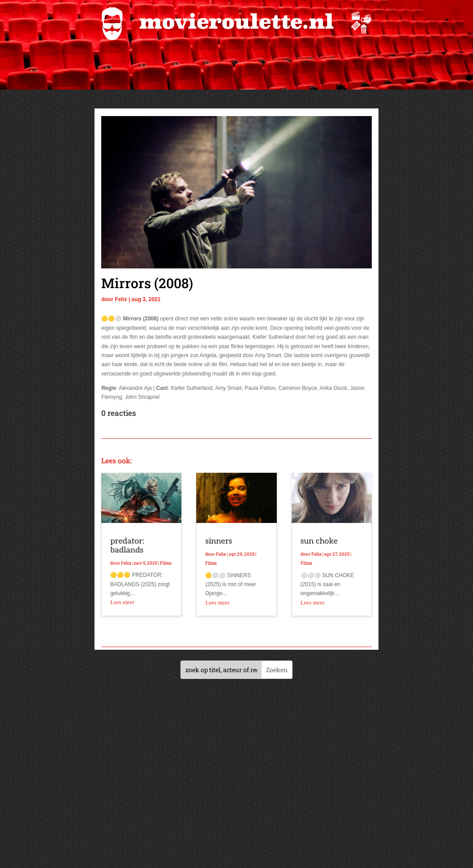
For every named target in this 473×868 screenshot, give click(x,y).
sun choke (319, 541)
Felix (121, 299)
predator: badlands (127, 546)
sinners (219, 541)
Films (166, 563)
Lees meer (122, 602)
